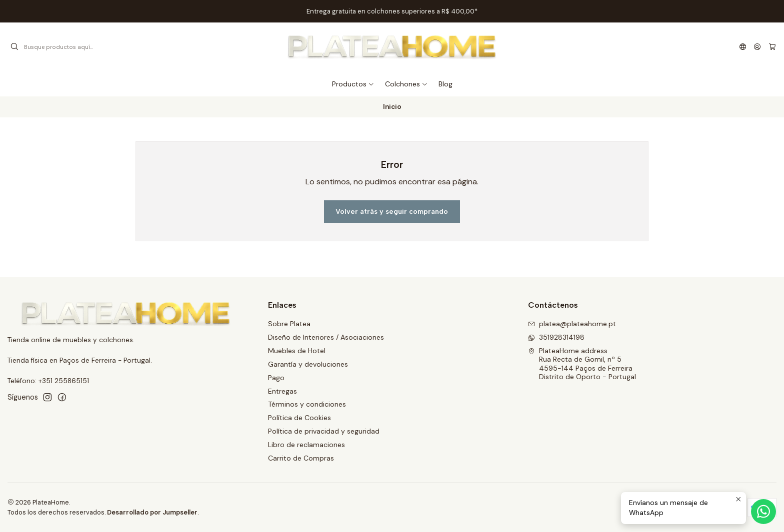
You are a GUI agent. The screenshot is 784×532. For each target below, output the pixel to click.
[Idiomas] (743, 47)
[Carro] (772, 47)
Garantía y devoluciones (308, 364)
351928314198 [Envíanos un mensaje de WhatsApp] (556, 337)
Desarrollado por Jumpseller (152, 512)
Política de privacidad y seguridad (324, 431)
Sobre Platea (289, 324)
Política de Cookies (299, 418)
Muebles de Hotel (297, 351)
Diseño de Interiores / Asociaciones (326, 337)
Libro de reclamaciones (306, 445)
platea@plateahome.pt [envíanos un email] (572, 324)
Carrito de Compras (301, 458)
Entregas (282, 391)
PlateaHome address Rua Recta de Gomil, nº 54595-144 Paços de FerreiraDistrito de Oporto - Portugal (582, 364)
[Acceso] (757, 47)
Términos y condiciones (307, 404)
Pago (276, 378)
